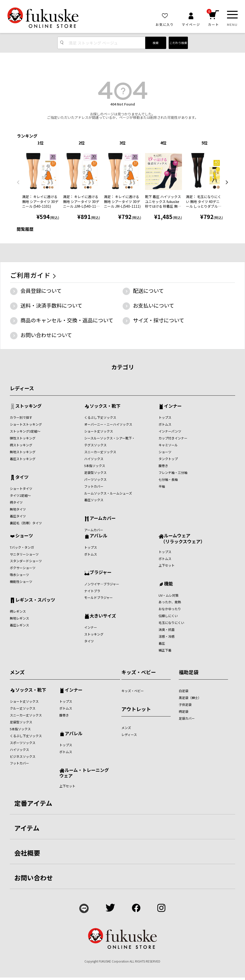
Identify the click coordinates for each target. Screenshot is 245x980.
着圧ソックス (94, 500)
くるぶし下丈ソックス (100, 417)
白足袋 (184, 691)
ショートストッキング (26, 424)
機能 (168, 584)
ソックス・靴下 (105, 406)
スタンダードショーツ (26, 561)
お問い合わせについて (46, 335)
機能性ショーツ (21, 582)
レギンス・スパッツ (35, 600)
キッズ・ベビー (139, 672)
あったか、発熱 (170, 602)
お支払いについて (154, 305)
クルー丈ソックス (23, 708)
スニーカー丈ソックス (100, 452)
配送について (148, 291)
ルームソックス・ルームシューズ (108, 493)
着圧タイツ (18, 516)
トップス (165, 417)
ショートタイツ (21, 489)
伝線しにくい (168, 616)
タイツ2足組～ (20, 495)
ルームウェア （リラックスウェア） (182, 538)
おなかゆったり (170, 609)
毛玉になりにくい (171, 623)
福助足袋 (189, 672)
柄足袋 (184, 711)
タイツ (22, 477)
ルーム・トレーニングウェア (84, 773)
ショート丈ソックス (99, 431)
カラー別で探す (21, 417)
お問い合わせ (34, 878)
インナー (173, 406)
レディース (22, 388)
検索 (156, 43)
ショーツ (165, 452)
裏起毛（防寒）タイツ (26, 523)
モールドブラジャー (98, 598)
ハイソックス (94, 459)
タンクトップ (168, 459)
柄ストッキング (21, 445)
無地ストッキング (23, 452)
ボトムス (165, 424)
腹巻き (163, 466)
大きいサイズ (103, 616)
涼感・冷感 (167, 636)
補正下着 (165, 650)
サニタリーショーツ (24, 554)
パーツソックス (95, 479)
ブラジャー (101, 573)
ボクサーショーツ (23, 568)
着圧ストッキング (23, 459)
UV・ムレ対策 (169, 595)
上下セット (167, 565)
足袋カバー (187, 718)
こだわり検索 (178, 43)
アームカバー (103, 518)
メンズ (17, 672)
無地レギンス (19, 618)
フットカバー (94, 486)
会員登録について (41, 291)
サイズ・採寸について (159, 320)
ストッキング (28, 406)
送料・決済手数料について (51, 305)
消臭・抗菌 (167, 630)
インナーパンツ (170, 431)
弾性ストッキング (23, 438)
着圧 (162, 643)
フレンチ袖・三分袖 (173, 473)
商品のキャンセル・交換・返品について (67, 320)
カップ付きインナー (173, 438)
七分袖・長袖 (168, 479)
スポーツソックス (23, 743)
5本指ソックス (95, 466)
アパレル (98, 536)
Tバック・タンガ (22, 547)
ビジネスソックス (23, 756)
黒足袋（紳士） (190, 698)
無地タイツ (18, 509)
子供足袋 (185, 705)
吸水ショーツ (19, 575)
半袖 (162, 486)
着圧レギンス (19, 625)
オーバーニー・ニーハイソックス (108, 424)
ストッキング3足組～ (25, 431)
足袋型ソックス (95, 473)
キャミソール (168, 445)
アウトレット (136, 709)
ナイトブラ (92, 591)
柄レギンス (18, 611)
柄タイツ (16, 502)
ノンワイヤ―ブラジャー (102, 584)
